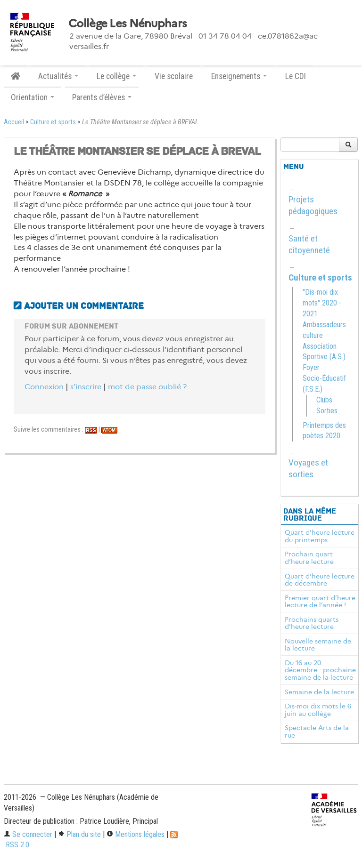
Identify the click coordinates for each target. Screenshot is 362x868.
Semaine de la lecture (319, 692)
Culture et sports (53, 122)
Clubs (324, 400)
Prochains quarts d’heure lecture (312, 623)
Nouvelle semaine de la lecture (318, 645)
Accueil (14, 122)
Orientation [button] (33, 97)
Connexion (44, 387)
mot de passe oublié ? (147, 387)
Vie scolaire (174, 76)
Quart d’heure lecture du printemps (320, 536)
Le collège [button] (116, 76)
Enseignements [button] (239, 76)
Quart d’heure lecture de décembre (320, 580)
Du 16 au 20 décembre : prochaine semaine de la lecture (320, 670)
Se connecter (28, 834)
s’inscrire (86, 387)
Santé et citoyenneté (309, 244)
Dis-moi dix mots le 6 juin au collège (318, 710)
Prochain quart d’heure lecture (309, 558)
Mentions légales (136, 834)
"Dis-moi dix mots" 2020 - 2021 (322, 303)
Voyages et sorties (308, 468)
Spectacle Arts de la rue (317, 731)
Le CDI (296, 76)
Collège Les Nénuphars (128, 24)
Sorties (327, 411)
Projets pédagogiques (313, 205)
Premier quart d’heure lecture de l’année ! (320, 602)
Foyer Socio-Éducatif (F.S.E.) (324, 378)
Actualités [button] (58, 76)
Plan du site (79, 834)
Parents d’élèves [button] (102, 97)
